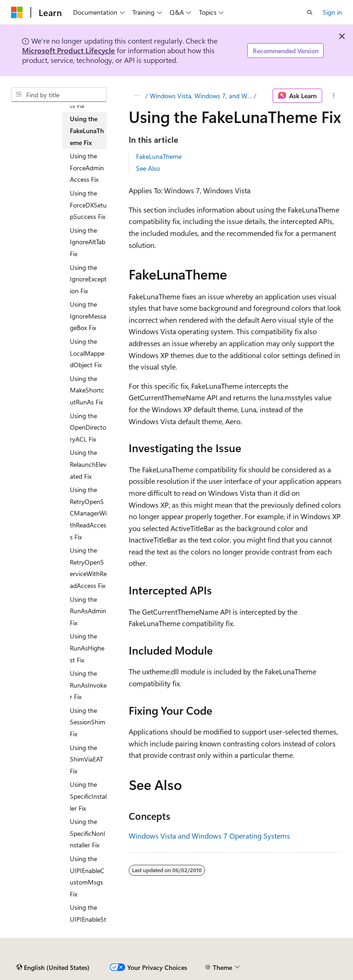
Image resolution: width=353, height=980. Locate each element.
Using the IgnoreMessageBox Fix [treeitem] (88, 316)
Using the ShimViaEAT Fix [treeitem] (86, 759)
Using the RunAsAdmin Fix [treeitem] (88, 611)
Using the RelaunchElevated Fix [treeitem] (88, 464)
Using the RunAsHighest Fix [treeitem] (87, 648)
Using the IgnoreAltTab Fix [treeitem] (88, 242)
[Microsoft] (17, 12)
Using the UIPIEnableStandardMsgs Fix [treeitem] (88, 925)
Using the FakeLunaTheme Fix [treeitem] (87, 130)
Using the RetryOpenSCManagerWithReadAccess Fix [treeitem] (88, 513)
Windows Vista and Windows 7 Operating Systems (209, 836)
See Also (148, 168)
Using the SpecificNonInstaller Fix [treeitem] (88, 833)
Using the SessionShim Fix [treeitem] (88, 722)
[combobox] (59, 95)
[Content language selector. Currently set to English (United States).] (53, 968)
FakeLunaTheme (159, 156)
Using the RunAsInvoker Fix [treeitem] (88, 685)
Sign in (332, 12)
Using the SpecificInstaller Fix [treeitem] (88, 796)
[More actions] (334, 96)
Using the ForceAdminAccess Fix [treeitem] (87, 168)
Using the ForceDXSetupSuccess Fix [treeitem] (88, 205)
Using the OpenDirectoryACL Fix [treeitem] (88, 427)
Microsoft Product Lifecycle (68, 50)
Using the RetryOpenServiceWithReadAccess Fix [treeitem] (88, 568)
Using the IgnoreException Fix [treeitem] (88, 279)
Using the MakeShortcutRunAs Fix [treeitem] (87, 390)
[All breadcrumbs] (137, 96)
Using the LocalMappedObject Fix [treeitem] (87, 353)
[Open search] (310, 12)
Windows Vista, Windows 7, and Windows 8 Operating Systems (201, 96)
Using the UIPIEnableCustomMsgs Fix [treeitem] (87, 876)
